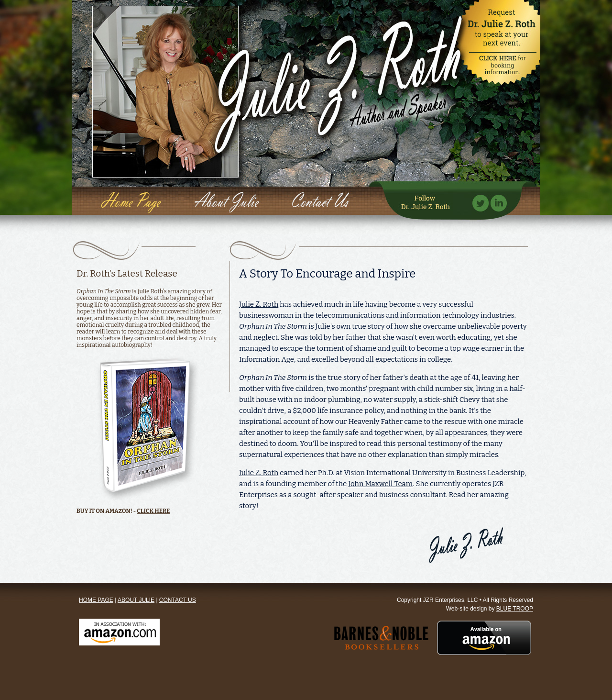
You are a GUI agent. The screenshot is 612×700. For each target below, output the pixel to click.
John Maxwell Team (380, 484)
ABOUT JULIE (136, 600)
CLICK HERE (153, 511)
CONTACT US (178, 600)
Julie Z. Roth (259, 304)
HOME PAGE (96, 600)
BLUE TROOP (515, 609)
